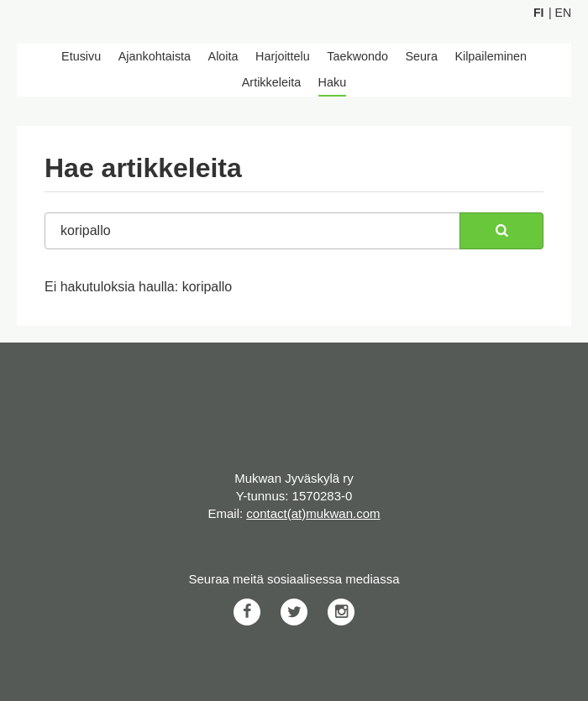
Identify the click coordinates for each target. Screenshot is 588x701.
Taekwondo (357, 56)
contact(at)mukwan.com (313, 513)
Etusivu (81, 56)
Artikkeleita (271, 82)
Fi (538, 13)
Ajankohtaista (155, 56)
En (563, 13)
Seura (422, 56)
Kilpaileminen (491, 56)
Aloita (223, 56)
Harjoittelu (283, 56)
